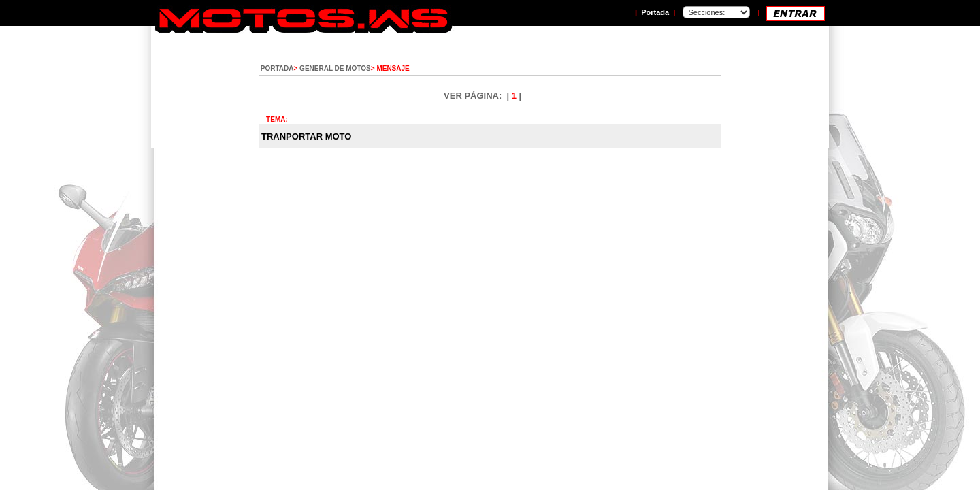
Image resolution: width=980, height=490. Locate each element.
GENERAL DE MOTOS (335, 68)
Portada (655, 12)
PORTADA (277, 68)
